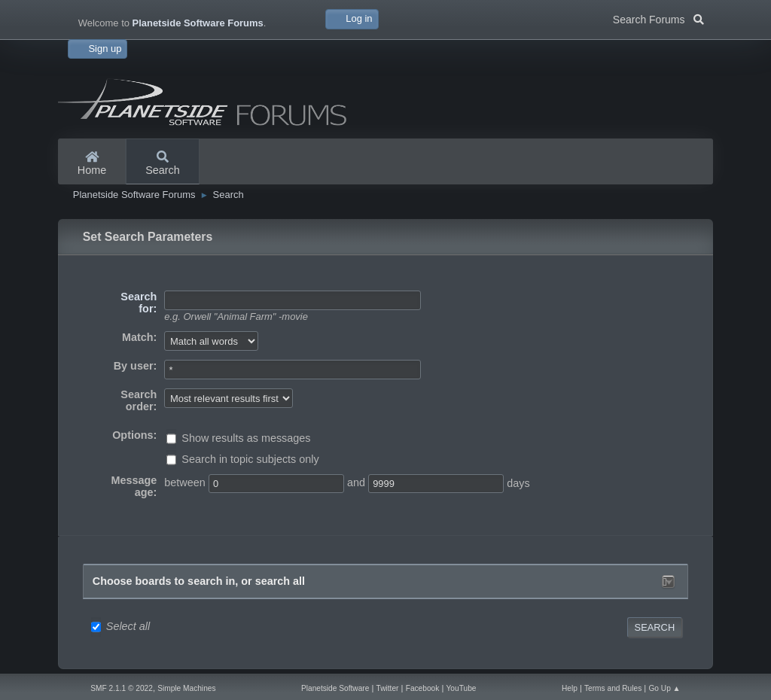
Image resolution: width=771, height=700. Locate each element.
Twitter (388, 688)
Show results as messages (246, 438)
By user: (136, 366)
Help (570, 688)
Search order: (139, 400)
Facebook (423, 688)
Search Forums (658, 18)
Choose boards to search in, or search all (199, 581)
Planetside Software (335, 688)
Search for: (139, 303)
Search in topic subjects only (250, 459)
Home (92, 164)
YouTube (462, 688)
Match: (139, 337)
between (184, 482)
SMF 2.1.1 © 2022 (122, 688)
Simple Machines (186, 688)
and (356, 482)
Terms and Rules (613, 688)
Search (163, 164)
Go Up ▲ (664, 688)
